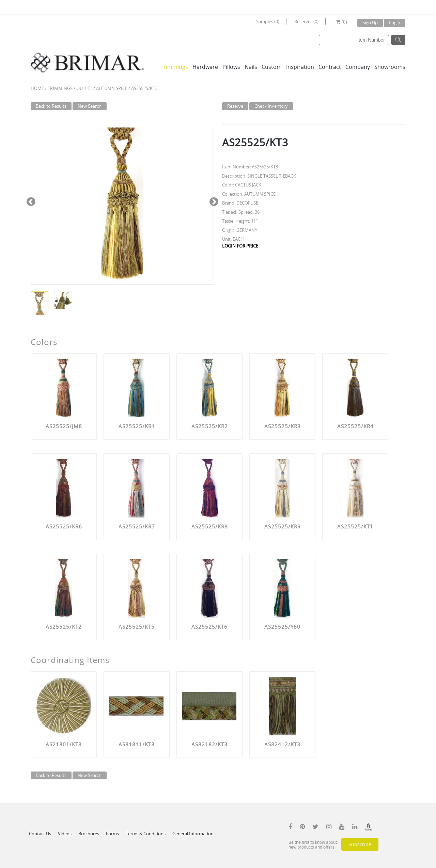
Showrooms (390, 67)
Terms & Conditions (146, 834)
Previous (31, 201)
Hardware (205, 67)
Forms (112, 834)
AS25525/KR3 (283, 426)
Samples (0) (268, 21)
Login (395, 23)
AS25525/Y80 (282, 627)
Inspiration (300, 67)
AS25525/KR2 (210, 426)
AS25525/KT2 (64, 627)
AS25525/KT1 (355, 526)
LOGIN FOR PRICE (240, 246)
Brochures (89, 834)
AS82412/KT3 (282, 744)
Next (214, 201)
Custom (272, 67)
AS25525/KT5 (137, 627)
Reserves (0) (306, 21)
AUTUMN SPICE (112, 88)
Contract (330, 67)
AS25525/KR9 (283, 526)
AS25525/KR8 (210, 526)
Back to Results (51, 106)
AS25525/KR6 (64, 526)
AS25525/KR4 (355, 426)
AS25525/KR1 (137, 426)
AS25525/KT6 (209, 627)
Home (37, 88)
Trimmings (174, 67)
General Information (193, 834)
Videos (65, 834)
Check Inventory (271, 106)
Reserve (235, 106)
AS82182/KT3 (209, 744)
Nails (251, 67)
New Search (90, 106)
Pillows (231, 67)
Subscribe (360, 844)
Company (358, 67)
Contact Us (40, 834)
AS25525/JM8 (64, 426)
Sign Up (370, 23)
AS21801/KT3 (64, 744)
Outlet (84, 88)
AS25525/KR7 (137, 526)
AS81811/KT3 (137, 744)
